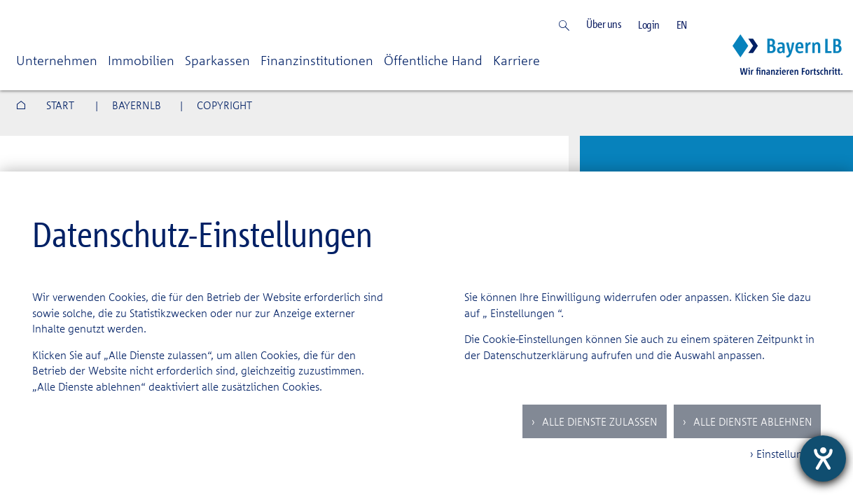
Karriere (516, 60)
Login (649, 25)
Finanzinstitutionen (317, 60)
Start (60, 105)
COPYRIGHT (224, 105)
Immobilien (141, 60)
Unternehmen (57, 60)
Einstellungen (522, 313)
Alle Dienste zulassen (598, 421)
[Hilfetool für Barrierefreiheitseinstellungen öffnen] (823, 458)
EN (682, 25)
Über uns (604, 24)
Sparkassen (217, 60)
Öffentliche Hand (433, 60)
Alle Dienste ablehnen (751, 421)
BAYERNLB (137, 105)
